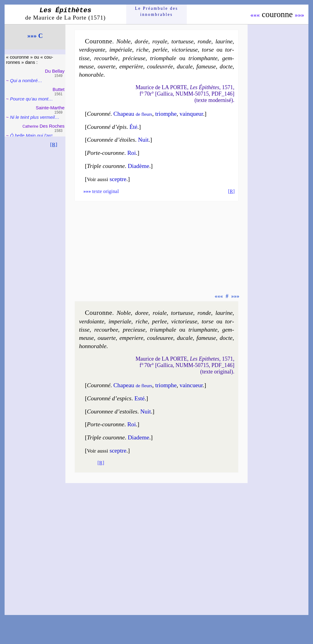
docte (226, 66)
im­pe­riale (120, 321)
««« (255, 15)
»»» (299, 15)
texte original (101, 191)
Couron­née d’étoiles (111, 140)
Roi (131, 153)
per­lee (160, 321)
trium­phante (203, 330)
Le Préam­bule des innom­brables (157, 11)
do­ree (142, 313)
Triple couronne (106, 166)
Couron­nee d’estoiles (112, 411)
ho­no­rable (91, 75)
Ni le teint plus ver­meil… (35, 117)
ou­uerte (107, 338)
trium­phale (163, 330)
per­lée (160, 50)
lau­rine (224, 41)
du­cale (185, 66)
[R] (54, 144)
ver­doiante (91, 321)
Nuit (144, 140)
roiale (160, 313)
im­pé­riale (121, 50)
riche (142, 50)
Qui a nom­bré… (26, 80)
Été (133, 127)
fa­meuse (206, 66)
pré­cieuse (134, 58)
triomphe (166, 114)
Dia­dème (138, 166)
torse (208, 50)
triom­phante (203, 58)
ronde (205, 41)
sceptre (118, 179)
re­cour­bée (106, 58)
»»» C (35, 36)
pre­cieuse (134, 330)
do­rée (142, 41)
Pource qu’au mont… (31, 99)
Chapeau (133, 114)
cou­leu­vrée (160, 66)
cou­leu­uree (160, 338)
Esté (140, 398)
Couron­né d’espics (109, 398)
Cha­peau (133, 385)
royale (160, 41)
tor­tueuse (182, 41)
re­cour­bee (106, 330)
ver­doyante (92, 50)
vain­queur (191, 114)
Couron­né (99, 114)
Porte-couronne (105, 153)
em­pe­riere (131, 338)
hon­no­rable (93, 346)
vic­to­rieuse (185, 50)
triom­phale (163, 58)
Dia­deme (138, 437)
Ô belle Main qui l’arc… (34, 135)
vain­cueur (191, 385)
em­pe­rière (131, 66)
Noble (123, 41)
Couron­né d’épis (107, 127)
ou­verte (106, 66)
